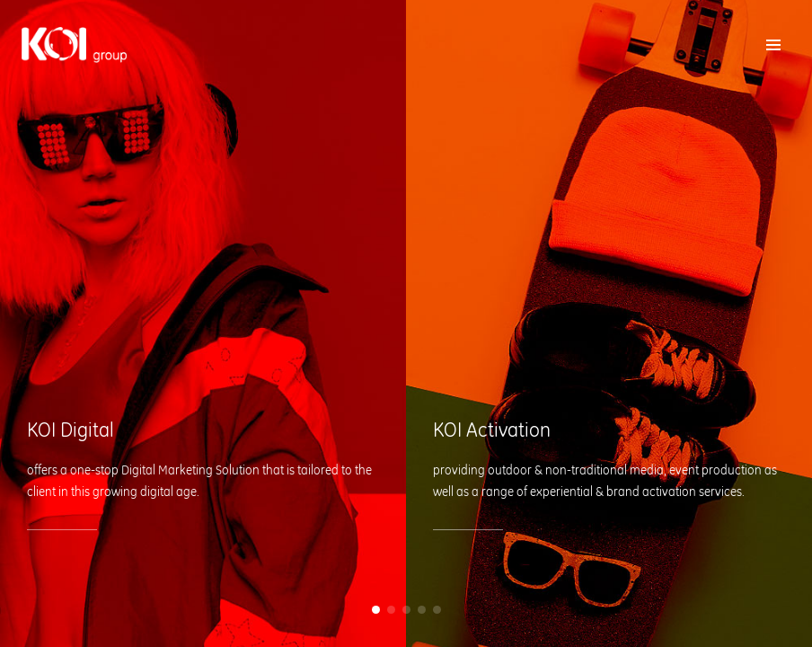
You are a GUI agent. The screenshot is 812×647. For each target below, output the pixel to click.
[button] (376, 610)
